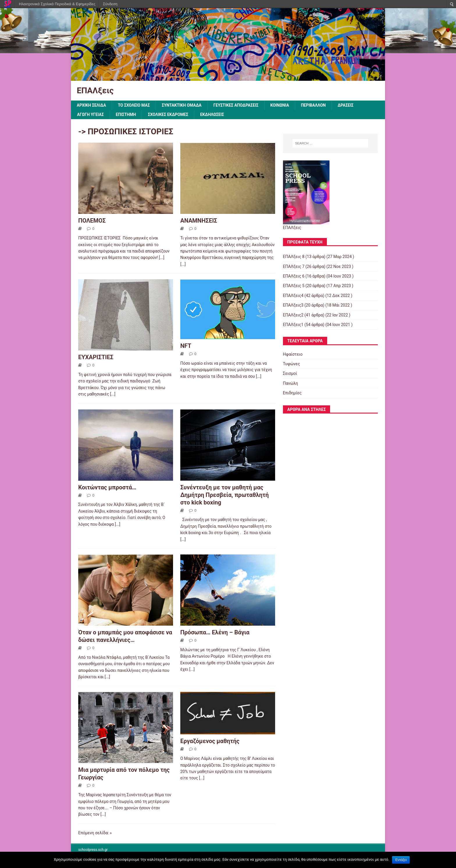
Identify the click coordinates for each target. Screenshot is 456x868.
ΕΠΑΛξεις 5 (294, 286)
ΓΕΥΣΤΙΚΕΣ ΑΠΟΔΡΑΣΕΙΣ (238, 105)
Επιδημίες (292, 393)
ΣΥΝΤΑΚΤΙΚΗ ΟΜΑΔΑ (183, 105)
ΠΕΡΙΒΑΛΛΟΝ (316, 105)
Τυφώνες (292, 364)
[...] (162, 258)
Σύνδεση (110, 4)
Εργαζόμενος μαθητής (210, 741)
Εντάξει (401, 860)
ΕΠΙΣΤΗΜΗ (127, 114)
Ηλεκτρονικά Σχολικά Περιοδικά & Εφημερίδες (57, 4)
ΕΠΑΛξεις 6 (294, 276)
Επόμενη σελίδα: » (95, 833)
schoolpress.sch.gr (93, 850)
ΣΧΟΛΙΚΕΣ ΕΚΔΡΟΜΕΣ (169, 114)
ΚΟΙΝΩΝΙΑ (282, 105)
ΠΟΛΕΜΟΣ (92, 221)
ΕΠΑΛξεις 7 (294, 266)
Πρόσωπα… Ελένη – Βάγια (215, 633)
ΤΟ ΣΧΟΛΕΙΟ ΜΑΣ (135, 105)
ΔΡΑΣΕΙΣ (349, 105)
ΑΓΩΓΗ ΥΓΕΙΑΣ (91, 114)
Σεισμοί (290, 374)
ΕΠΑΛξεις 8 (294, 257)
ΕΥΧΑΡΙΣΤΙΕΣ (96, 357)
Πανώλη (291, 383)
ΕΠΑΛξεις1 (293, 325)
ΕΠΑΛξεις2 (293, 315)
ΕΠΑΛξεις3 (293, 305)
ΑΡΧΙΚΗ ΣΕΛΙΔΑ (92, 105)
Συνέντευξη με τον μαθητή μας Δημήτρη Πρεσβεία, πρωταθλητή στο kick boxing (225, 495)
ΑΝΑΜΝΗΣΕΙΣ (199, 221)
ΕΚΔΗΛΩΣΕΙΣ (214, 114)
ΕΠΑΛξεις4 (293, 296)
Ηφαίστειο (293, 354)
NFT (186, 346)
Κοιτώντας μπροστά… (107, 487)
